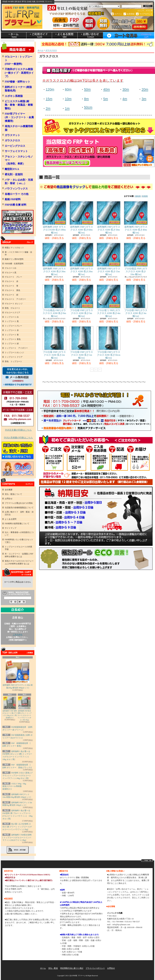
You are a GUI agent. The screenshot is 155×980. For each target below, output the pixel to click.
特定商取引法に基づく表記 (72, 968)
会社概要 (9, 490)
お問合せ (90, 35)
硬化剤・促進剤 (14, 174)
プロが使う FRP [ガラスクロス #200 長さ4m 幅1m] (109, 301)
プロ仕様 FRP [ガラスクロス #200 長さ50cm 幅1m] (109, 343)
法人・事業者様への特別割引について (19, 534)
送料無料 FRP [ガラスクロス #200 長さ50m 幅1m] (109, 217)
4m (125, 99)
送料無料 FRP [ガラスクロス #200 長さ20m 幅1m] (81, 259)
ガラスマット (12, 135)
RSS (16, 850)
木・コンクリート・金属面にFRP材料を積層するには (19, 555)
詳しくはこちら (30, 889)
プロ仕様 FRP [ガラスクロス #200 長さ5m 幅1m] (81, 301)
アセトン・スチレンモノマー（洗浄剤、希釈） (19, 160)
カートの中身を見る (18, 572)
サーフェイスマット (16, 151)
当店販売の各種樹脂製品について (19, 508)
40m (107, 90)
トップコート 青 (12, 335)
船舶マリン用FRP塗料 (14, 259)
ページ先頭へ (147, 860)
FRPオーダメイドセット (18, 222)
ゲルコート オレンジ (14, 304)
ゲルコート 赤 (12, 281)
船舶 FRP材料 (13, 199)
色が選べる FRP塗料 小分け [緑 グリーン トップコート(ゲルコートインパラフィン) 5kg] (17, 827)
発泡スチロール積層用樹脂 (19, 128)
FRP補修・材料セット (17, 82)
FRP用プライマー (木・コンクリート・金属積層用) (19, 117)
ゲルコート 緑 (12, 295)
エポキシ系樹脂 (14, 96)
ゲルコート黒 (11, 273)
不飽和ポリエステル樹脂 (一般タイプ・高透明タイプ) (19, 73)
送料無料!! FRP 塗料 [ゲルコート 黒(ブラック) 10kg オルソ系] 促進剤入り (10, 708)
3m (144, 99)
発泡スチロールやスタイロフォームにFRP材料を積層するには (19, 562)
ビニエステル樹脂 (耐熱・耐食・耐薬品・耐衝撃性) (19, 105)
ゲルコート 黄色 (12, 290)
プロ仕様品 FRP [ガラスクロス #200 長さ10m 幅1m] (136, 259)
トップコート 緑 (12, 344)
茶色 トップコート (13, 361)
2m (48, 109)
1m (67, 109)
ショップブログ (65, 35)
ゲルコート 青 (12, 286)
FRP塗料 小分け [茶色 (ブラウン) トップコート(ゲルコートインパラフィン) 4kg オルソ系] (17, 776)
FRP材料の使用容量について (17, 524)
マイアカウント (146, 14)
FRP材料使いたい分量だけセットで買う (19, 541)
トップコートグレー (13, 326)
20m (145, 90)
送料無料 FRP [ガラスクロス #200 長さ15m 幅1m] (109, 259)
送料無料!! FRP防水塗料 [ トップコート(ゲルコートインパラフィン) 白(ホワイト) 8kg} (17, 838)
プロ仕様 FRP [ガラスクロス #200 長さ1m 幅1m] (81, 343)
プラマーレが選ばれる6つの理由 (19, 503)
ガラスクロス (12, 140)
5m (106, 99)
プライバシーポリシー (95, 968)
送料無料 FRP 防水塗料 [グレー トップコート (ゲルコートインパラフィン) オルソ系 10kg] (24, 709)
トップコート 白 (12, 317)
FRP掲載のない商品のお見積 (18, 450)
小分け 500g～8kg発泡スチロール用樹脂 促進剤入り (14, 786)
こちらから (18, 635)
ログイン (118, 14)
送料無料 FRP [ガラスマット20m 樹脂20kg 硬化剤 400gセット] (17, 674)
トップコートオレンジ (14, 353)
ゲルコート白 (11, 268)
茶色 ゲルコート (12, 308)
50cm (88, 107)
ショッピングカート (129, 35)
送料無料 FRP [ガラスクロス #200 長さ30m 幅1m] (54, 259)
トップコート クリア (14, 357)
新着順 (145, 196)
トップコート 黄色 (13, 339)
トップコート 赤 (12, 330)
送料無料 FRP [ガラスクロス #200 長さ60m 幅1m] (81, 217)
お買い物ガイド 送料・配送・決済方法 (19, 513)
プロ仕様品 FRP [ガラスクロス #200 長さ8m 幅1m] (54, 301)
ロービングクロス (15, 146)
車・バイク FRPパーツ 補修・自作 (18, 253)
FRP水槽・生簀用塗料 (14, 264)
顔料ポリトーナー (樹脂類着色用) (18, 89)
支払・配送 (53, 968)
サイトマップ (11, 528)
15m (49, 99)
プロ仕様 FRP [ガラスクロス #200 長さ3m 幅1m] (136, 301)
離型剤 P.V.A (12, 169)
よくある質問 (11, 519)
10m (68, 99)
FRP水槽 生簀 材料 (16, 205)
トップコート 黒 (12, 321)
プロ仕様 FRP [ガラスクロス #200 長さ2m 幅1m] (54, 343)
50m (87, 90)
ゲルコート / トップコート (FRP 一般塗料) (19, 60)
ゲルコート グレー (13, 277)
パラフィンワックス (16, 189)
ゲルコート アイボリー (15, 299)
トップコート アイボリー (16, 348)
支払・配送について (39, 35)
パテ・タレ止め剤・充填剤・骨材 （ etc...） (19, 182)
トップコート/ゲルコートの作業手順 (18, 548)
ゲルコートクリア (12, 313)
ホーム (14, 35)
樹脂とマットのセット (14, 248)
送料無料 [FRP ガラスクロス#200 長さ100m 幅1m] (55, 217)
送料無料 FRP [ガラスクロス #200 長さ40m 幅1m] (136, 217)
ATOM (23, 850)
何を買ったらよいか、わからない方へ (18, 376)
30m (126, 90)
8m (86, 99)
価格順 (138, 196)
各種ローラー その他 (17, 194)
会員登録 (131, 14)
